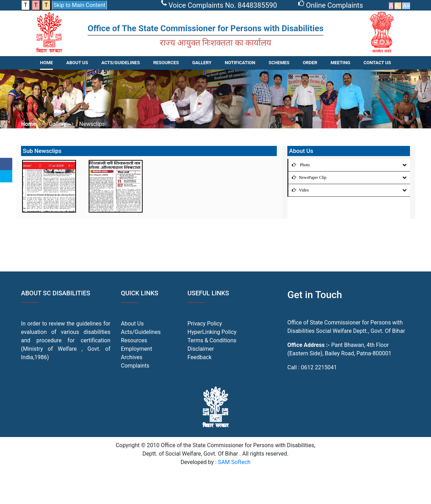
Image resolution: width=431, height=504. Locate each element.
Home (46, 63)
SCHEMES (279, 63)
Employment (136, 349)
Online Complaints (331, 5)
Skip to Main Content (80, 5)
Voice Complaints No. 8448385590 (220, 5)
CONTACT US (377, 63)
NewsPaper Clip (307, 177)
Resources (134, 340)
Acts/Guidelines (141, 332)
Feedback (200, 357)
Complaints (135, 366)
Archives (132, 357)
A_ (398, 6)
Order (310, 63)
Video (299, 190)
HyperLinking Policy (212, 332)
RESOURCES (166, 63)
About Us (77, 63)
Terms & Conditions (212, 340)
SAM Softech (234, 462)
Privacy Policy (205, 324)
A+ (406, 6)
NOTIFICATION (240, 63)
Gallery (202, 63)
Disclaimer (201, 349)
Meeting (340, 63)
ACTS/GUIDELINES (121, 63)
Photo (299, 165)
